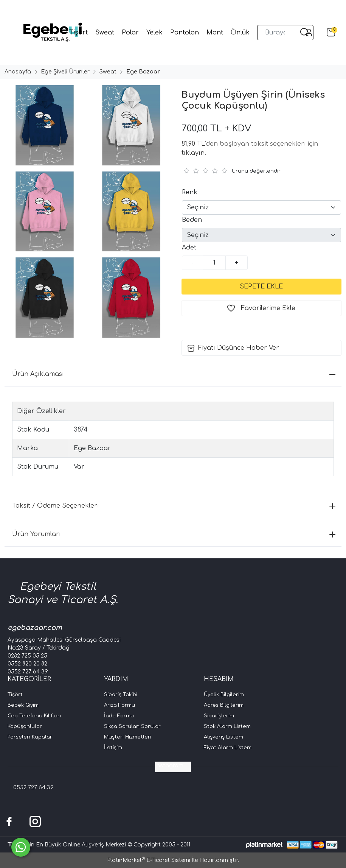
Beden (192, 220)
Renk (190, 192)
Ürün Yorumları (174, 534)
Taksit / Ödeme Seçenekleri (174, 506)
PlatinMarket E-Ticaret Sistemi (149, 860)
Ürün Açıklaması (174, 374)
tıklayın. (194, 153)
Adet (189, 248)
